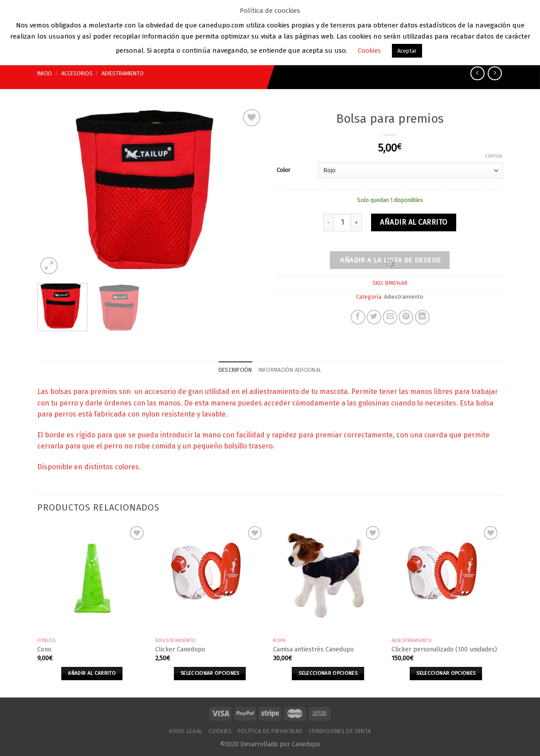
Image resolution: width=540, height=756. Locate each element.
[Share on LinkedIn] (422, 317)
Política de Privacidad (270, 731)
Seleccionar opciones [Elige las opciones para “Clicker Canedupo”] (210, 673)
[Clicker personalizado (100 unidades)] (446, 579)
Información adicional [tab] (290, 370)
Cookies (220, 731)
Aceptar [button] (407, 51)
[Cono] (92, 579)
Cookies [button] (369, 51)
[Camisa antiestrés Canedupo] (328, 579)
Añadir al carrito (413, 222)
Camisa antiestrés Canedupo (313, 649)
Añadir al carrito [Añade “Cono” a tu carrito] (92, 673)
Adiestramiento (123, 73)
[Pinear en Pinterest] (406, 317)
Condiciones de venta (340, 731)
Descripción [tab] (235, 370)
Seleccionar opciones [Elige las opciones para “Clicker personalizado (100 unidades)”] (446, 673)
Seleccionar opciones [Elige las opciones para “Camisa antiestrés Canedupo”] (328, 673)
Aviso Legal (186, 731)
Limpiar (494, 156)
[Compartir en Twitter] (374, 317)
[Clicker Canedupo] (210, 579)
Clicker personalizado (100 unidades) (444, 649)
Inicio (45, 73)
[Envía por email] (390, 317)
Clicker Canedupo (180, 649)
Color (284, 170)
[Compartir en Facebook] (358, 317)
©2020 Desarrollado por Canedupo (270, 744)
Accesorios (77, 73)
